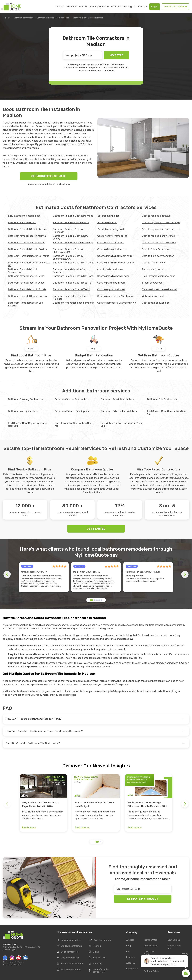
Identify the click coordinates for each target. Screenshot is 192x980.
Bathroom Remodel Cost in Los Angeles (25, 304)
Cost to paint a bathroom (111, 283)
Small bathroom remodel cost (158, 276)
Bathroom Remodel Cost (22, 223)
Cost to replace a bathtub (156, 216)
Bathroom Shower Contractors (71, 399)
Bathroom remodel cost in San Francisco (69, 271)
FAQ (128, 952)
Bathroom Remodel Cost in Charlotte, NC (29, 264)
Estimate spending (123, 7)
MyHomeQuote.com (16, 962)
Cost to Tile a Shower (154, 263)
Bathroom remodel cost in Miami (71, 223)
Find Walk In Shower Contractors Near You (121, 425)
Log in (155, 7)
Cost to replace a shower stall (158, 236)
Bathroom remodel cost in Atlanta (27, 236)
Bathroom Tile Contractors (162, 399)
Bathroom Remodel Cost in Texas (71, 289)
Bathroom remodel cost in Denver (27, 283)
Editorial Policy (151, 971)
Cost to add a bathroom (111, 243)
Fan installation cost (153, 269)
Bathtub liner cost (107, 223)
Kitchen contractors (69, 970)
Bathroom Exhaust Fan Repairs (72, 411)
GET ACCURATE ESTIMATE (49, 176)
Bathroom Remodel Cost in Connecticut (23, 271)
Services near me (174, 947)
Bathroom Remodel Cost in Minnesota (68, 231)
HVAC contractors (100, 940)
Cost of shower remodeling (112, 236)
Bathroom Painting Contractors (26, 399)
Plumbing (95, 964)
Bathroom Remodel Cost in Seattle (72, 283)
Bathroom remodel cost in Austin (26, 243)
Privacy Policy (151, 946)
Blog (129, 946)
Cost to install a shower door (113, 276)
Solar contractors (68, 952)
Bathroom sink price (108, 216)
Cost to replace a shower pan (158, 229)
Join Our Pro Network (175, 7)
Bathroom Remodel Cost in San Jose (73, 276)
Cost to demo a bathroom (112, 249)
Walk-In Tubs (97, 958)
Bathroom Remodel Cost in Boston (27, 249)
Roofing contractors (69, 940)
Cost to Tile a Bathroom (155, 249)
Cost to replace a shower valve (159, 243)
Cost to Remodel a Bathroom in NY (117, 303)
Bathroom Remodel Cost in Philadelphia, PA (68, 251)
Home (8, 18)
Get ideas (72, 7)
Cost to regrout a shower (111, 289)
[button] (91, 600)
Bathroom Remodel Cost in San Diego (74, 263)
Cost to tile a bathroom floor (158, 256)
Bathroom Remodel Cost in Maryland (73, 216)
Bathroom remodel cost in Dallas (26, 276)
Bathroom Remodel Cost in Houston (28, 296)
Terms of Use (151, 940)
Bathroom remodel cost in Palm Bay (73, 243)
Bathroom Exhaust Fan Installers (119, 411)
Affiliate (130, 940)
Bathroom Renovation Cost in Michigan (69, 298)
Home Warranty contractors (98, 971)
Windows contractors (70, 946)
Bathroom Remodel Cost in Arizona (27, 229)
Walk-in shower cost (153, 296)
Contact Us (132, 969)
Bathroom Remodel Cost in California (29, 256)
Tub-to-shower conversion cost (160, 289)
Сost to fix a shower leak (155, 303)
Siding (94, 952)
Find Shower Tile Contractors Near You (73, 425)
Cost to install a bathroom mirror (115, 256)
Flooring (95, 946)
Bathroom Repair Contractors (117, 399)
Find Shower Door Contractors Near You (167, 413)
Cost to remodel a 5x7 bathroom (115, 296)
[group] (43, 803)
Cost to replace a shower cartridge (161, 223)
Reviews (130, 957)
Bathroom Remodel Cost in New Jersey (70, 237)
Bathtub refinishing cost (111, 229)
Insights (60, 7)
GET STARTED (96, 529)
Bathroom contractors (24, 18)
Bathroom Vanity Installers (23, 411)
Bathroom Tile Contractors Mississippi (53, 18)
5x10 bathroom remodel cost (24, 216)
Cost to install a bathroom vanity (116, 263)
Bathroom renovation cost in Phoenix (73, 303)
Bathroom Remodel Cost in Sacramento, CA (68, 257)
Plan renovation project (94, 7)
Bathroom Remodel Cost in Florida (27, 289)
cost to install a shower (110, 269)
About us (142, 7)
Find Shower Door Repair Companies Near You (28, 425)
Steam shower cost (153, 283)
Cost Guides (174, 940)
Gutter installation (68, 958)
